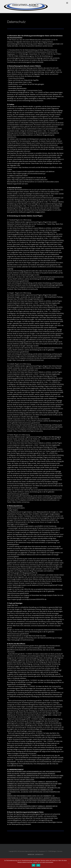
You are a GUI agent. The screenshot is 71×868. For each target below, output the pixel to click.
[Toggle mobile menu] (67, 3)
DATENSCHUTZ (39, 854)
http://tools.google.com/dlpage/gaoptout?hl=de (22, 573)
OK (34, 865)
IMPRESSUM (31, 854)
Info (38, 865)
